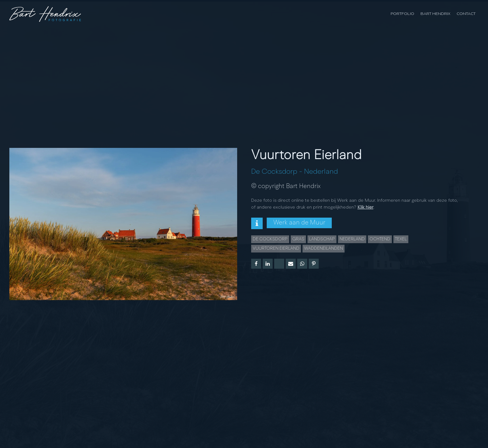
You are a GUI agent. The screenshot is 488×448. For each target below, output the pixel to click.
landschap (322, 239)
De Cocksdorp (274, 172)
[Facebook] (256, 264)
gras (298, 239)
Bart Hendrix (435, 14)
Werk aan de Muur (299, 223)
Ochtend (380, 239)
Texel (401, 239)
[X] (279, 264)
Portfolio (402, 14)
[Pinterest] (314, 264)
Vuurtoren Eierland (276, 248)
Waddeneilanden (324, 248)
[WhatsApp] (302, 264)
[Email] (291, 264)
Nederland (321, 172)
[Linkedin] (268, 264)
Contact (466, 14)
